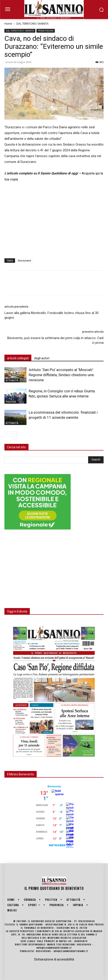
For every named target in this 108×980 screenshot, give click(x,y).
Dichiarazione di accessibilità (54, 959)
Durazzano (25, 260)
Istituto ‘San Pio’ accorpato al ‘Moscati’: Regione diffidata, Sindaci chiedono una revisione (61, 375)
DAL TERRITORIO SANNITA (32, 24)
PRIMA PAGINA (46, 31)
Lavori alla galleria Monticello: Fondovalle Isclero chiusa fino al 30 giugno (51, 315)
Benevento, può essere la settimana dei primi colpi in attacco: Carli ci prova (55, 340)
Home (8, 24)
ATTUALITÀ (12, 380)
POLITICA (11, 402)
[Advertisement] (54, 219)
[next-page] (14, 434)
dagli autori (42, 358)
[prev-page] (7, 434)
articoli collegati (18, 358)
